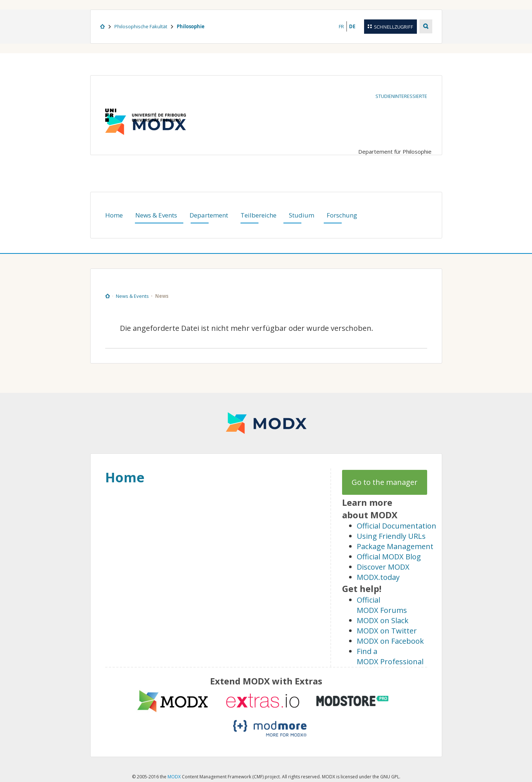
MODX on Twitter (387, 631)
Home (114, 215)
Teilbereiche (258, 215)
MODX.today (378, 577)
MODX (266, 423)
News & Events (156, 215)
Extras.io (263, 701)
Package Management (395, 546)
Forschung (342, 215)
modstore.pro (352, 701)
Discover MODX (383, 567)
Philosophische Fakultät (141, 26)
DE (352, 26)
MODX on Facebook (390, 641)
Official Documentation (397, 526)
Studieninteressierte (401, 96)
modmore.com (270, 728)
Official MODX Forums (382, 605)
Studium (302, 215)
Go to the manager (385, 482)
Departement (209, 215)
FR (341, 26)
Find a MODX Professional (390, 656)
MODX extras (173, 701)
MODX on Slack (383, 620)
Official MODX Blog (389, 557)
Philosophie (191, 26)
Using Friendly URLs (391, 536)
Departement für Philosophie (395, 151)
